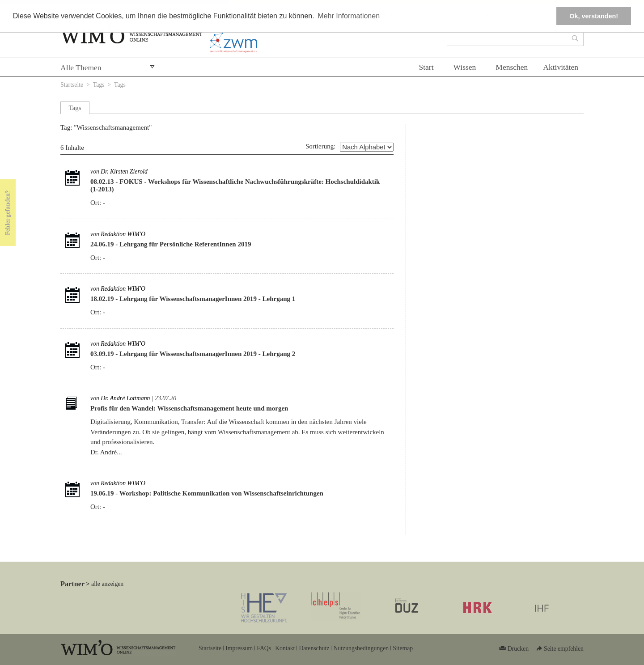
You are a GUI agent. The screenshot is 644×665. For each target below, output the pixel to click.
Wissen (465, 67)
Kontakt (285, 648)
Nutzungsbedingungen (361, 648)
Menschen (512, 67)
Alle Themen (81, 68)
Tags (99, 85)
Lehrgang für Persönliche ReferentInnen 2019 (185, 244)
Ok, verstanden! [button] (594, 16)
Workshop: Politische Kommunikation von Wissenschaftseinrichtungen (221, 493)
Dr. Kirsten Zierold (124, 172)
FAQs (264, 648)
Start (426, 67)
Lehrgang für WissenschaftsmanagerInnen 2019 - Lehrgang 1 (207, 299)
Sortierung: (321, 146)
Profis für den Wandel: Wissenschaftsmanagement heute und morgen (189, 408)
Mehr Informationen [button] (349, 16)
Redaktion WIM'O (123, 234)
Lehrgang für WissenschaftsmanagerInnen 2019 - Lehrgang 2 (207, 354)
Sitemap (403, 648)
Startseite (72, 85)
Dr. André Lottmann (125, 398)
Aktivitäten (561, 67)
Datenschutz (314, 648)
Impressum (239, 648)
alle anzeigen (107, 584)
